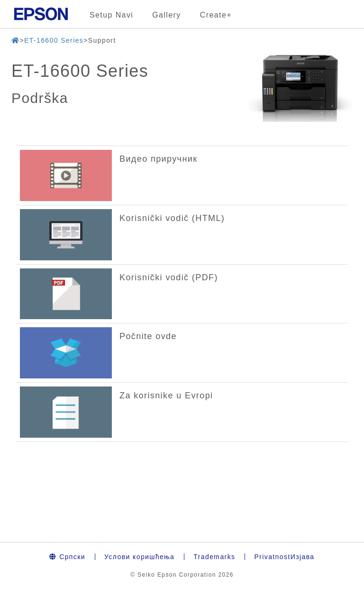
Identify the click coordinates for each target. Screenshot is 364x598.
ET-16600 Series (54, 40)
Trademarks (214, 557)
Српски (67, 557)
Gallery (166, 15)
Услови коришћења (139, 557)
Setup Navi (111, 15)
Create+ (216, 15)
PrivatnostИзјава (284, 557)
